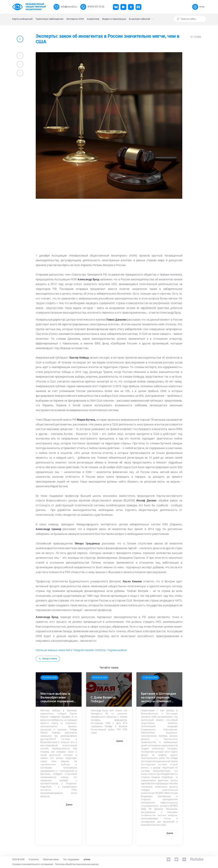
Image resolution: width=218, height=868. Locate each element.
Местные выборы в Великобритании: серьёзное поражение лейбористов (57, 698)
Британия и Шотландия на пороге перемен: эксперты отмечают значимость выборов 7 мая (159, 698)
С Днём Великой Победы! (103, 699)
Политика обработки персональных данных (77, 864)
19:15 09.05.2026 (49, 678)
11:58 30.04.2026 (150, 678)
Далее (69, 805)
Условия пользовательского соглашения (33, 864)
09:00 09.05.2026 (100, 678)
